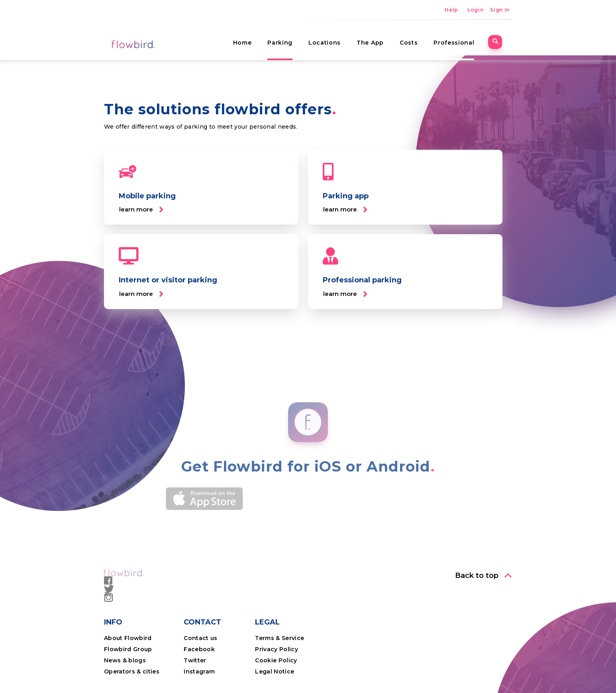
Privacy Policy (277, 649)
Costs (417, 38)
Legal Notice (275, 671)
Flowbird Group (128, 649)
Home (250, 38)
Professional (462, 38)
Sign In (500, 10)
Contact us (200, 638)
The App (378, 38)
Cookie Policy (276, 660)
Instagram (199, 671)
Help (451, 10)
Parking (288, 38)
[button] (141, 210)
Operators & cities (132, 671)
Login (475, 10)
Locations (333, 38)
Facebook (199, 649)
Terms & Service (280, 638)
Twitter (195, 660)
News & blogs (125, 660)
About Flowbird (128, 638)
